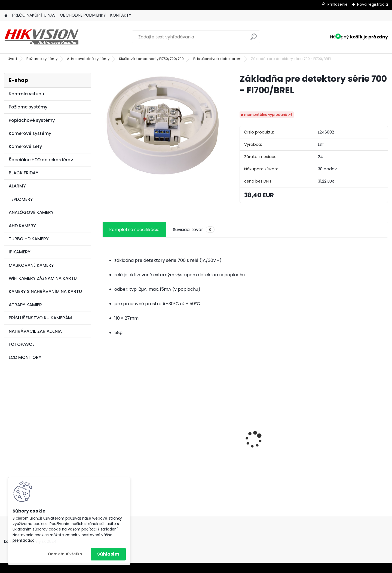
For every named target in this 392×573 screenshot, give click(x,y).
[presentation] (105, 430)
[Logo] (42, 37)
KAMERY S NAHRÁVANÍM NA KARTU (45, 291)
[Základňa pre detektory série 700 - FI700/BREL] (162, 125)
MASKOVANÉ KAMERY (31, 265)
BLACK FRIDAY (24, 173)
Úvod (12, 59)
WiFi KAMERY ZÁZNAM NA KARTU (43, 278)
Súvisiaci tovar (194, 230)
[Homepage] (6, 15)
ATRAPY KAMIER (25, 305)
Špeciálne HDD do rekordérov (41, 160)
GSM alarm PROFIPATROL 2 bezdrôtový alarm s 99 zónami (206, 448)
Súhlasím (108, 554)
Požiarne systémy (42, 59)
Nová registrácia (373, 4)
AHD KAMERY (22, 226)
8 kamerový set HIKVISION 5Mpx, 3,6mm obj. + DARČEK (135, 435)
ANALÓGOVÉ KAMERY (31, 212)
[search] (254, 39)
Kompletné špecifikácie (134, 230)
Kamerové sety (25, 146)
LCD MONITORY (25, 357)
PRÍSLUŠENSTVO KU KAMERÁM (40, 318)
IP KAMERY (20, 252)
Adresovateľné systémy (88, 59)
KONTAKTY (121, 15)
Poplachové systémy (32, 120)
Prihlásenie (338, 4)
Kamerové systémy (30, 133)
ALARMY (17, 186)
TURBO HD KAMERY (29, 239)
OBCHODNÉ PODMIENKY (83, 15)
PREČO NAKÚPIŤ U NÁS (34, 15)
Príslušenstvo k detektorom (217, 59)
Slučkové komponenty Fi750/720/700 (151, 59)
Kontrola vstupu (26, 94)
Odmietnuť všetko (65, 554)
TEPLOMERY (21, 199)
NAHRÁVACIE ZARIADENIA (35, 331)
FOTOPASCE (22, 344)
